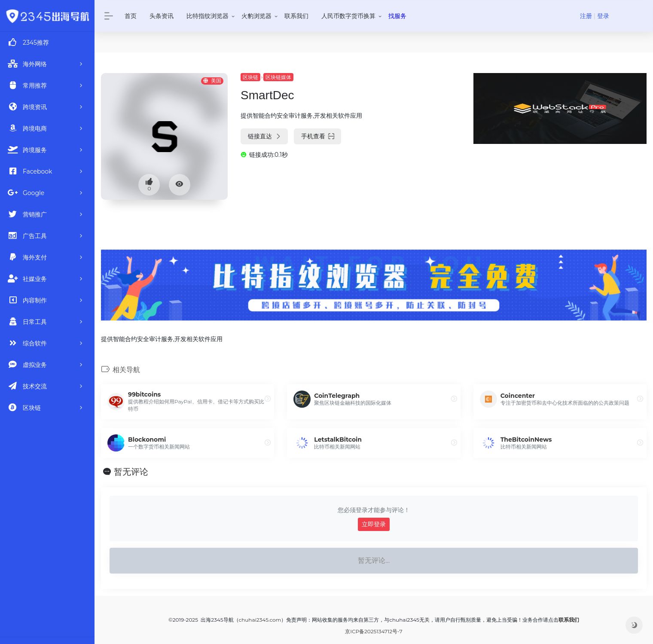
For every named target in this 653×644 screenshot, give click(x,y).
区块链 (250, 77)
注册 (586, 16)
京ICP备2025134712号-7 (374, 631)
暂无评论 (131, 472)
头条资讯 (162, 16)
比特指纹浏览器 (207, 16)
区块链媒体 (278, 77)
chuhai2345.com (260, 620)
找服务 (397, 16)
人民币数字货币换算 (348, 16)
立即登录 (374, 524)
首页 (131, 16)
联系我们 (296, 16)
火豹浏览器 (256, 16)
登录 (603, 16)
